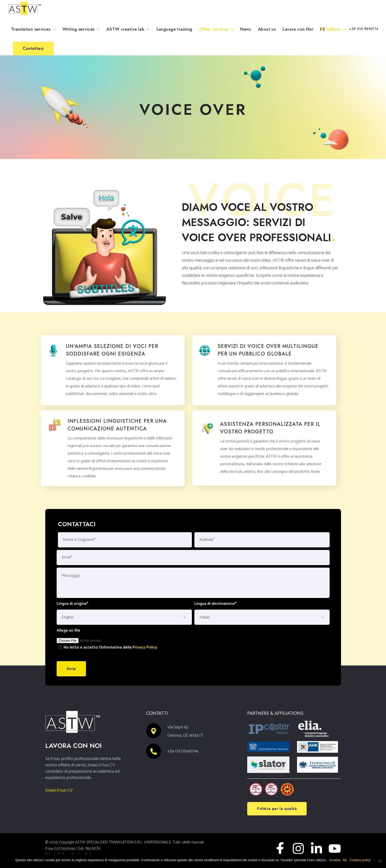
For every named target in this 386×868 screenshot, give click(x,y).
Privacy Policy (145, 647)
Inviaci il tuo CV (59, 790)
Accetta (335, 860)
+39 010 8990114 (183, 751)
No (345, 860)
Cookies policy (360, 860)
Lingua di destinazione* (215, 604)
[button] (364, 29)
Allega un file (68, 631)
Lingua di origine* (72, 604)
